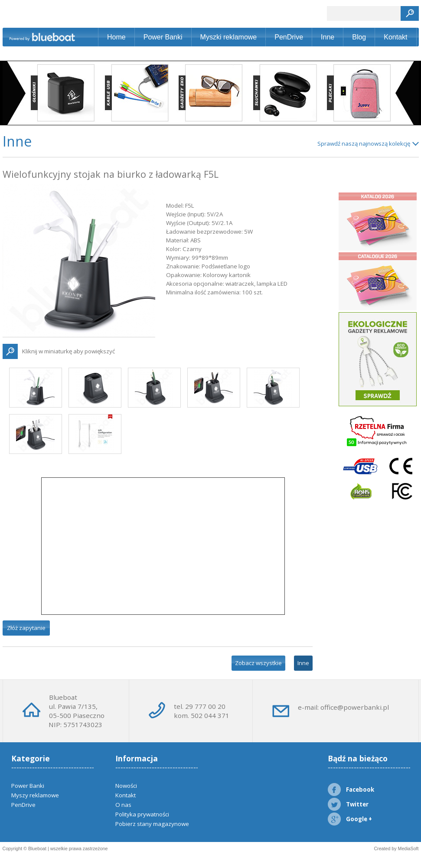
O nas (123, 805)
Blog (359, 37)
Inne (328, 37)
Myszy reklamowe (35, 795)
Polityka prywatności (142, 814)
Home (116, 37)
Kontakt (395, 37)
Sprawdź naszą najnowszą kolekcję (364, 144)
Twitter (348, 804)
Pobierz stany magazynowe (152, 824)
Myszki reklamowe (229, 37)
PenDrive (289, 37)
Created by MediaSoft (396, 848)
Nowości (126, 786)
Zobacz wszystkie (258, 663)
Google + (350, 819)
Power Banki (163, 37)
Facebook (351, 790)
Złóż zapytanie (26, 628)
